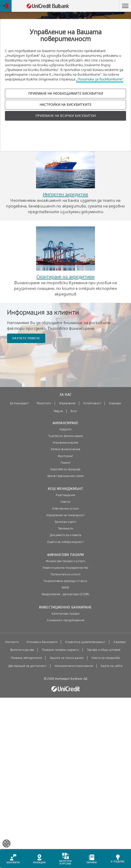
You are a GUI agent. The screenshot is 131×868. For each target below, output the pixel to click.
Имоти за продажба (106, 658)
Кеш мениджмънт (65, 489)
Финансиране (65, 423)
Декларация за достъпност (27, 666)
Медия (58, 411)
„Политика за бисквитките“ (100, 79)
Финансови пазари (65, 555)
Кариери (115, 403)
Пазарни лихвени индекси (60, 650)
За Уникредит (19, 403)
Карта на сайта (112, 666)
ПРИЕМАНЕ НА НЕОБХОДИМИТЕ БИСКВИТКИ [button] (66, 93)
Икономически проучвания (74, 666)
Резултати (44, 403)
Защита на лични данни (67, 658)
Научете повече (26, 338)
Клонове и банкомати (42, 642)
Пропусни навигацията (97, 6)
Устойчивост (92, 403)
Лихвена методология (26, 658)
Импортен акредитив (65, 195)
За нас (65, 395)
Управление (67, 403)
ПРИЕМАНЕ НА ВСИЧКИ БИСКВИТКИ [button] (65, 116)
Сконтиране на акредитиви (66, 277)
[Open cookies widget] (6, 844)
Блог (74, 411)
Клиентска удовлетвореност (85, 642)
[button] (125, 6)
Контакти (12, 642)
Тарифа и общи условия (104, 650)
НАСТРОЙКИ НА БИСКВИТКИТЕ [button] (65, 104)
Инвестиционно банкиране (65, 607)
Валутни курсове (22, 650)
